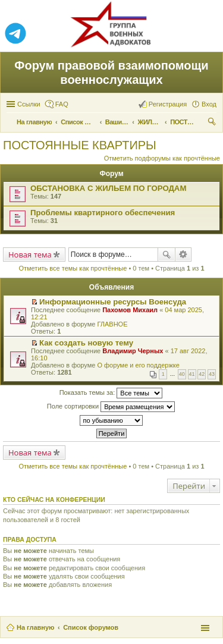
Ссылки (29, 104)
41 (192, 374)
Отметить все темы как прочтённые (73, 268)
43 (212, 374)
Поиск (167, 255)
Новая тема (30, 255)
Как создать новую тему (86, 343)
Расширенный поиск (183, 255)
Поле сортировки (111, 407)
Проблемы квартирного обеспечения (103, 213)
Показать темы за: (111, 393)
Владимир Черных (133, 351)
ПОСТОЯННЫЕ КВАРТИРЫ (80, 145)
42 (202, 374)
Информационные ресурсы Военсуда (113, 302)
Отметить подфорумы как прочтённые (162, 158)
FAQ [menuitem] (62, 104)
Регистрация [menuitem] (168, 104)
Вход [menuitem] (209, 104)
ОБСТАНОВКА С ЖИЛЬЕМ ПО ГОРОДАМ (108, 188)
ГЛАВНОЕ (112, 324)
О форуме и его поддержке (138, 365)
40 (182, 374)
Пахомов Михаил (130, 310)
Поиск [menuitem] (213, 123)
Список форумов (91, 627)
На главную (35, 627)
